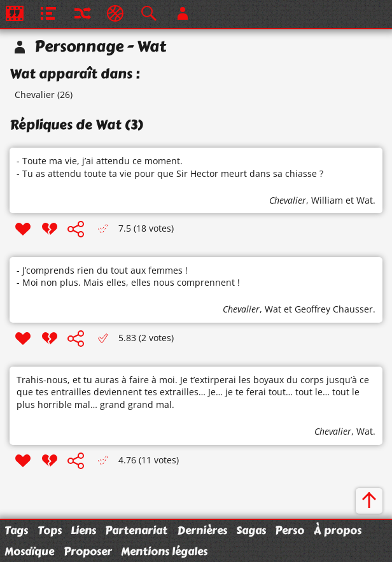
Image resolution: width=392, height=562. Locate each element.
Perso (290, 530)
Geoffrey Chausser (334, 309)
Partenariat (136, 530)
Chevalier (35, 95)
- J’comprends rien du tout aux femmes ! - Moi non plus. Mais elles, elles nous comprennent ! (128, 277)
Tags (16, 530)
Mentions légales (164, 551)
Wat (365, 200)
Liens (83, 530)
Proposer (88, 551)
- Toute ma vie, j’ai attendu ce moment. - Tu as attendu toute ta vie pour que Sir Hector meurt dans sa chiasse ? (170, 167)
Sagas (251, 530)
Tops (50, 530)
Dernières (202, 530)
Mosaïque (29, 551)
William (327, 200)
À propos (338, 530)
